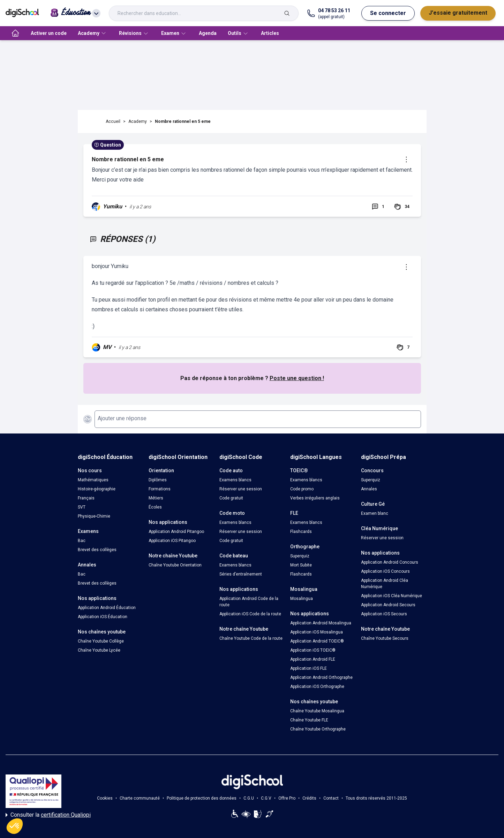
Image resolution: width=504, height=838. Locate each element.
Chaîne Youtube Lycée (99, 650)
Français (86, 498)
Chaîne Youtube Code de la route (251, 638)
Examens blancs (235, 480)
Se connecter (388, 13)
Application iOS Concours (385, 571)
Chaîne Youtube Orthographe (318, 729)
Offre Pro (287, 798)
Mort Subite (301, 565)
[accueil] (15, 33)
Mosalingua (302, 599)
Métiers (156, 498)
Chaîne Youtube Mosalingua (317, 711)
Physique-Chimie (94, 516)
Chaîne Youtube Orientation (175, 565)
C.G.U (249, 798)
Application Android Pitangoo (176, 532)
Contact (331, 798)
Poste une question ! (297, 378)
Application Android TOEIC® (317, 641)
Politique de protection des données (202, 798)
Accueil (113, 121)
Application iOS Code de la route (250, 614)
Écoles (155, 507)
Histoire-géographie (97, 489)
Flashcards (301, 532)
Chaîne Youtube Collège (101, 641)
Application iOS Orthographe (317, 687)
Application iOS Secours (384, 614)
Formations (160, 489)
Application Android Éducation (107, 608)
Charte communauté (140, 798)
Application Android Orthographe (321, 677)
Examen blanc (375, 513)
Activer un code (49, 33)
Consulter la (48, 815)
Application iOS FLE (309, 668)
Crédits (309, 798)
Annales (369, 489)
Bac (82, 541)
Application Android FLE (313, 659)
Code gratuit (231, 498)
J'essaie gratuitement (458, 13)
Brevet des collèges (97, 550)
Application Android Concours (390, 562)
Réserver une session (241, 489)
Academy (138, 121)
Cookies (105, 798)
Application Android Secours (388, 605)
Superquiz (300, 556)
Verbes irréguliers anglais (315, 498)
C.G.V (266, 798)
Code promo (302, 489)
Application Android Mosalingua (321, 623)
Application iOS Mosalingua (317, 632)
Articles (270, 33)
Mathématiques (93, 480)
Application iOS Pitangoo (172, 541)
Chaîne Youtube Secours (385, 638)
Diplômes (158, 480)
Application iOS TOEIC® (313, 650)
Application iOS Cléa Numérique (392, 596)
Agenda (208, 33)
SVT (82, 507)
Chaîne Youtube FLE (309, 720)
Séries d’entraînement (241, 574)
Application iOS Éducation (103, 617)
